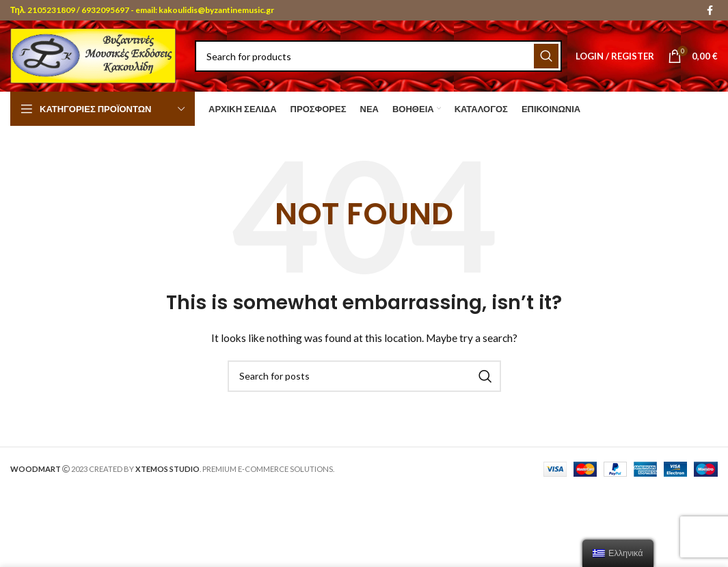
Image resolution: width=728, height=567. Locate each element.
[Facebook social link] (710, 11)
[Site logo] (96, 55)
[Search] (378, 56)
